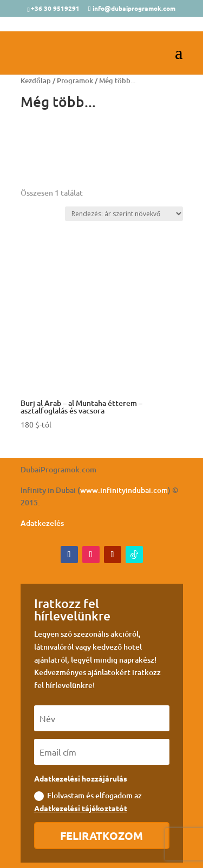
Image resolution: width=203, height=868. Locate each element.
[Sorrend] (124, 214)
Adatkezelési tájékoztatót (81, 808)
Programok (75, 81)
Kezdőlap (36, 81)
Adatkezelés (42, 523)
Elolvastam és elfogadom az (88, 802)
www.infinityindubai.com (124, 490)
